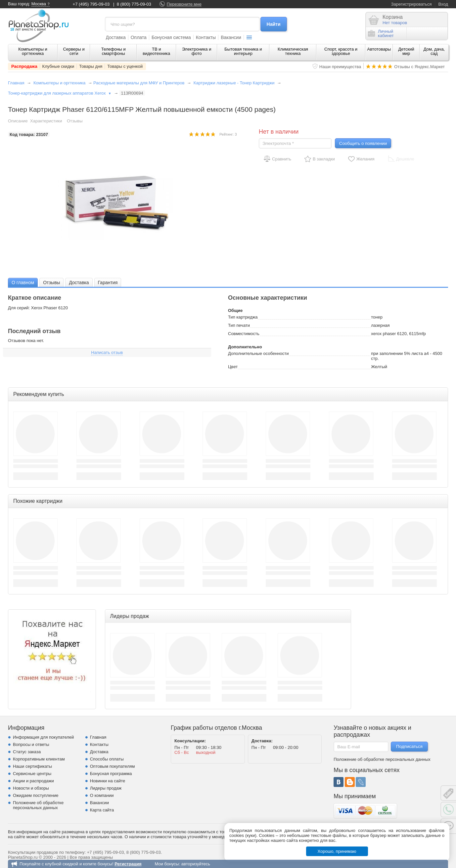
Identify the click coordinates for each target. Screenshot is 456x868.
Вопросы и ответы (31, 744)
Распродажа (24, 66)
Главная (16, 83)
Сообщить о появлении (363, 143)
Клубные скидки (58, 66)
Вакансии (231, 37)
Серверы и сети (74, 51)
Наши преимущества (340, 67)
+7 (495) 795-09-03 (91, 4)
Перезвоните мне (184, 4)
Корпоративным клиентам (39, 759)
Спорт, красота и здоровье (341, 51)
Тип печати (239, 325)
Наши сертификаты (32, 766)
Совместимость (244, 334)
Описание (18, 121)
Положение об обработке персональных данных (38, 805)
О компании (102, 795)
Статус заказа (27, 752)
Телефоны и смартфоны (114, 51)
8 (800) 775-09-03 (134, 4)
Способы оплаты (107, 759)
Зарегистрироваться (411, 4)
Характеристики (46, 121)
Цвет (233, 367)
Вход (443, 4)
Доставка (116, 37)
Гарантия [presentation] (108, 282)
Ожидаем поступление (36, 795)
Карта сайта (102, 810)
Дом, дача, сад (434, 51)
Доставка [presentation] (79, 282)
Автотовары (379, 49)
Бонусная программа (111, 774)
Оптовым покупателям (113, 766)
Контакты (206, 37)
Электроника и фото (197, 51)
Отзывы (75, 121)
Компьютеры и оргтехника (33, 51)
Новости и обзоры (31, 788)
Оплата (139, 37)
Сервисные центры (32, 774)
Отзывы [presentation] (51, 282)
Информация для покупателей (43, 737)
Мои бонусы (167, 864)
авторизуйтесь (196, 864)
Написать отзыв (107, 352)
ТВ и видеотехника (156, 51)
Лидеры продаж (106, 788)
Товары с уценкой (125, 66)
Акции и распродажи (33, 781)
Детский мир (406, 51)
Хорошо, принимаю (337, 851)
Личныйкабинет (381, 33)
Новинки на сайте (108, 781)
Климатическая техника (293, 51)
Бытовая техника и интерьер (243, 51)
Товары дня (91, 66)
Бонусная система (171, 37)
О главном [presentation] (23, 282)
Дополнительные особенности (258, 353)
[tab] (23, 282)
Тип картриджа (243, 317)
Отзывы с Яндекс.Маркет (419, 67)
